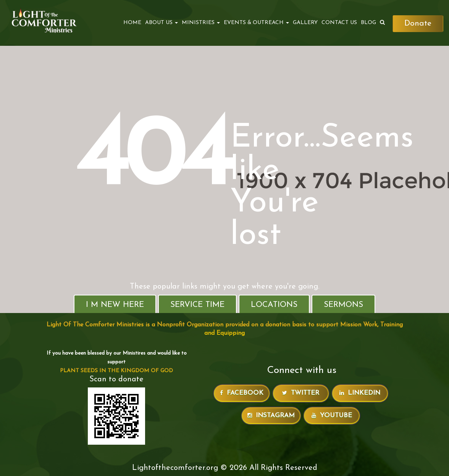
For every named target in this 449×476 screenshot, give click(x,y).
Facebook (242, 393)
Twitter (301, 393)
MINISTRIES (201, 23)
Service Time (197, 305)
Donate (418, 23)
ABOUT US (162, 23)
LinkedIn (360, 393)
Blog (368, 23)
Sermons (343, 305)
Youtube (332, 415)
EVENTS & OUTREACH (256, 23)
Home (132, 23)
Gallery (305, 23)
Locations (274, 305)
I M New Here (115, 305)
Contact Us (339, 23)
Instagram (271, 415)
